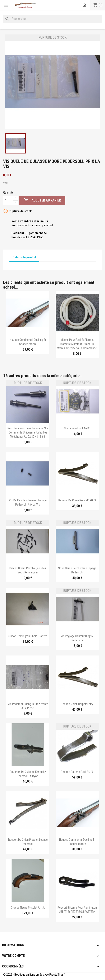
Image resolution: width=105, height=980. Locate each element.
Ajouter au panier (42, 200)
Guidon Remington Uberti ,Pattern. (28, 636)
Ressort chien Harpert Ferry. (77, 704)
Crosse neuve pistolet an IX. (28, 908)
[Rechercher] (52, 19)
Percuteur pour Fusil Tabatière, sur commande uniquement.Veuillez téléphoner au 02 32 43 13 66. (28, 432)
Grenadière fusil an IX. (77, 428)
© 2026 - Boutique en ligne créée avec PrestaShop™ (34, 975)
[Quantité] (8, 200)
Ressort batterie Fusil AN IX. (77, 772)
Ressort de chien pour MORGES (77, 500)
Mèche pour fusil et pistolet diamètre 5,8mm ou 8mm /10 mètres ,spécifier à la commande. (77, 344)
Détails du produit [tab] (24, 257)
